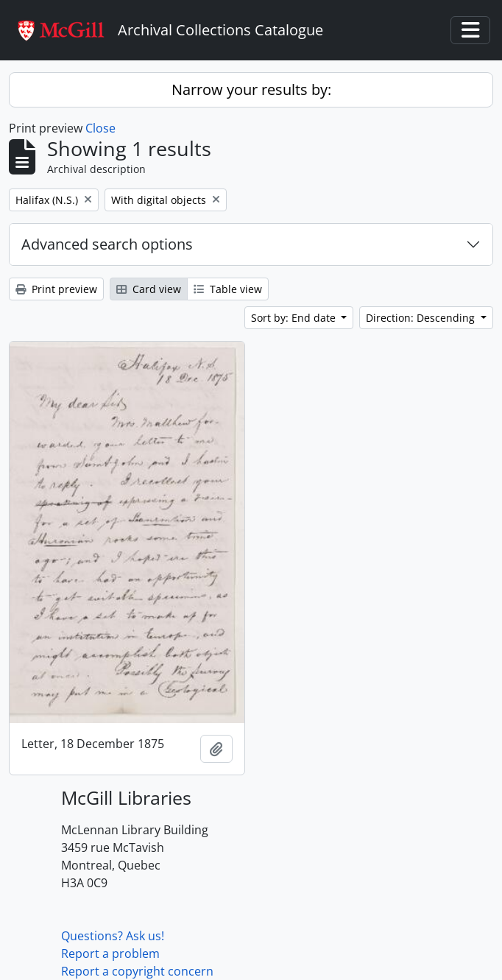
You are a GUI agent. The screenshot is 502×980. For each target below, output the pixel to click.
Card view (149, 289)
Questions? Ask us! (113, 936)
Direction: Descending (422, 318)
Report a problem (110, 953)
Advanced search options (107, 244)
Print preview (56, 289)
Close (100, 128)
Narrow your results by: (251, 89)
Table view (228, 289)
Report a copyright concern (137, 971)
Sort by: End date (295, 318)
